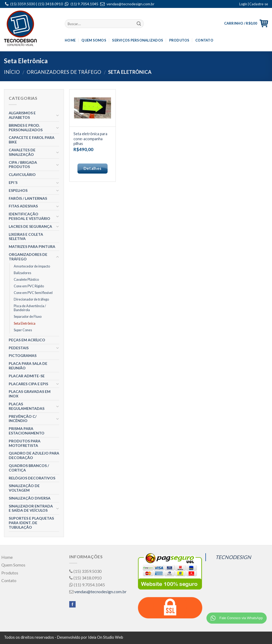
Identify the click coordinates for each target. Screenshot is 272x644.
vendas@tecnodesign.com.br (130, 4)
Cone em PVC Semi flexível (33, 293)
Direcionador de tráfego (31, 299)
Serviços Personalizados (138, 40)
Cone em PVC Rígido (29, 286)
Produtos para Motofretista (25, 443)
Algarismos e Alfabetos (22, 115)
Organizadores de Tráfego (64, 72)
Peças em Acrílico (27, 340)
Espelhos (18, 190)
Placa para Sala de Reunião (28, 366)
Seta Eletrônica (25, 323)
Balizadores (22, 273)
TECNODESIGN (233, 557)
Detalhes (93, 168)
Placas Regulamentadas (27, 406)
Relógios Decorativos (32, 478)
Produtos (179, 40)
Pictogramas (23, 355)
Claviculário (22, 174)
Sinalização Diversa (30, 498)
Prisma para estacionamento (27, 431)
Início (12, 72)
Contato (204, 40)
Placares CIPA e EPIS (28, 384)
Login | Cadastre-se (254, 4)
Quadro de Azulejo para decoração (34, 455)
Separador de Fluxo (28, 317)
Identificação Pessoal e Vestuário (29, 216)
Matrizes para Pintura (32, 246)
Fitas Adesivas (23, 206)
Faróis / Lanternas (28, 198)
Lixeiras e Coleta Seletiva (26, 237)
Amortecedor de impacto (32, 266)
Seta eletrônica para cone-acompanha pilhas (90, 139)
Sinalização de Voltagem (24, 488)
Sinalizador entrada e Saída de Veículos (31, 508)
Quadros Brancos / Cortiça (29, 468)
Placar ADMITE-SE (27, 376)
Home (70, 40)
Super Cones (23, 330)
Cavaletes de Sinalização (22, 152)
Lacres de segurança (30, 226)
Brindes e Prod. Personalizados (26, 128)
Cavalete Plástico (26, 280)
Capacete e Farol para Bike (32, 140)
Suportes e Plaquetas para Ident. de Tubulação (31, 523)
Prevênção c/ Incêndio (23, 419)
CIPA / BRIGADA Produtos (23, 165)
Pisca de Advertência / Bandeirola (30, 308)
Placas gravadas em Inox (30, 394)
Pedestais (19, 348)
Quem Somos (94, 40)
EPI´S (13, 182)
